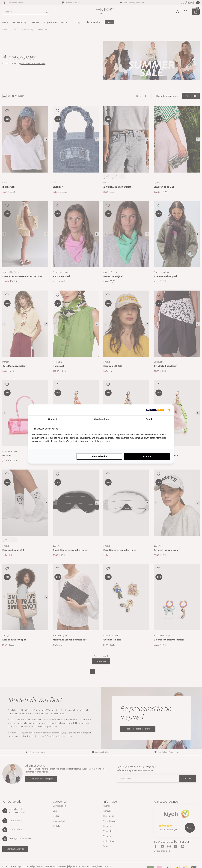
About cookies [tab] (101, 419)
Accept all (147, 456)
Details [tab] (149, 419)
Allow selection (99, 456)
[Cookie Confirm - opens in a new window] (158, 410)
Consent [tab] (53, 419)
